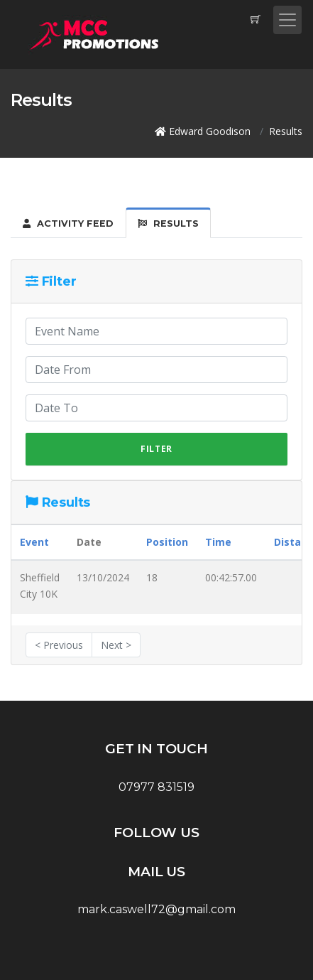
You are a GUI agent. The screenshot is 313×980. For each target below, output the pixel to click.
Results (168, 224)
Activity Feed (68, 224)
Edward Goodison (210, 131)
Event (34, 542)
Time (218, 542)
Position (167, 542)
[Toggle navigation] (287, 20)
